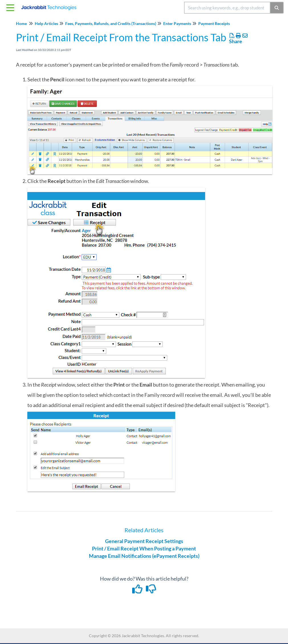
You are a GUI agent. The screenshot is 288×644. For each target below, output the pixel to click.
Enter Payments (177, 23)
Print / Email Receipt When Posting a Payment (144, 548)
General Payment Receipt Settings (144, 541)
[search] (227, 8)
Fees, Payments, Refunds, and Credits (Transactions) (111, 23)
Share (236, 41)
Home (21, 23)
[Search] (277, 8)
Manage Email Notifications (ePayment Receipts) (144, 556)
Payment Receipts (214, 23)
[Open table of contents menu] (11, 7)
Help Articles (46, 23)
